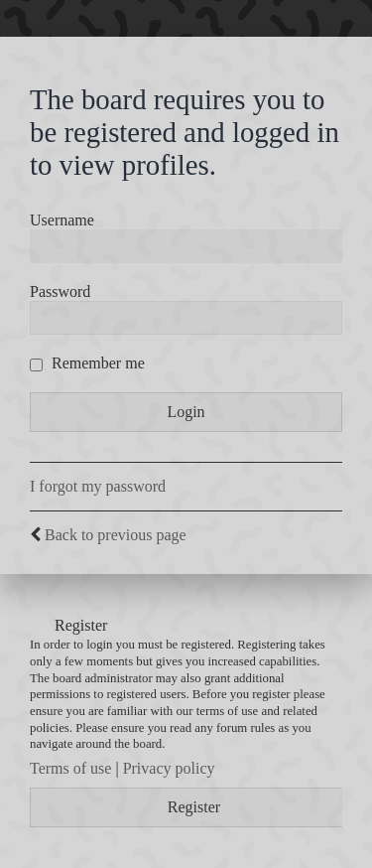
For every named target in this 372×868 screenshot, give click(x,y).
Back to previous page (116, 535)
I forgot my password (98, 486)
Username (62, 220)
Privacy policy (169, 768)
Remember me (87, 363)
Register (194, 807)
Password (60, 291)
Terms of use (70, 768)
